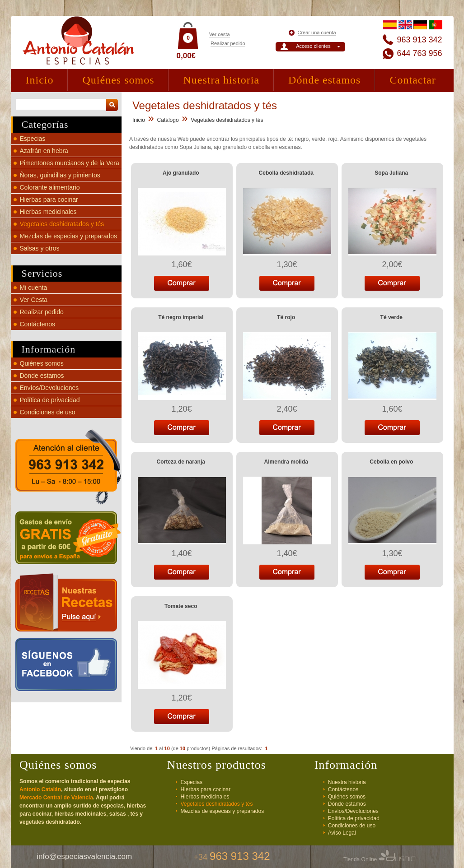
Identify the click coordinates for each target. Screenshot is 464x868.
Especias (33, 139)
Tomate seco (181, 606)
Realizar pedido (228, 43)
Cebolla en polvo (391, 462)
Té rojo (286, 317)
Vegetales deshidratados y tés (62, 224)
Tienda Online (379, 859)
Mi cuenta (34, 288)
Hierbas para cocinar (49, 200)
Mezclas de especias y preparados (69, 236)
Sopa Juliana (391, 173)
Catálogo (168, 120)
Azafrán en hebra (44, 151)
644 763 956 (419, 53)
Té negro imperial (181, 317)
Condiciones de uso (48, 412)
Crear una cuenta (317, 32)
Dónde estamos (324, 80)
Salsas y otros (40, 248)
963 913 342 (419, 40)
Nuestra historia (221, 80)
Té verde (391, 317)
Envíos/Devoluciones (49, 388)
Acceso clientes (313, 46)
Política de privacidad (50, 400)
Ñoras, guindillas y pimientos (60, 175)
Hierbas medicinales (48, 212)
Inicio (40, 80)
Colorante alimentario (50, 187)
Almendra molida (286, 462)
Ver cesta (220, 34)
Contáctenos (38, 324)
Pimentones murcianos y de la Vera (70, 163)
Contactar (412, 80)
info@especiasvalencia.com (84, 856)
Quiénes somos (118, 80)
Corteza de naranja (181, 462)
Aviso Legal (342, 833)
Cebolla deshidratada (286, 173)
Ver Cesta (34, 300)
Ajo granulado (181, 173)
